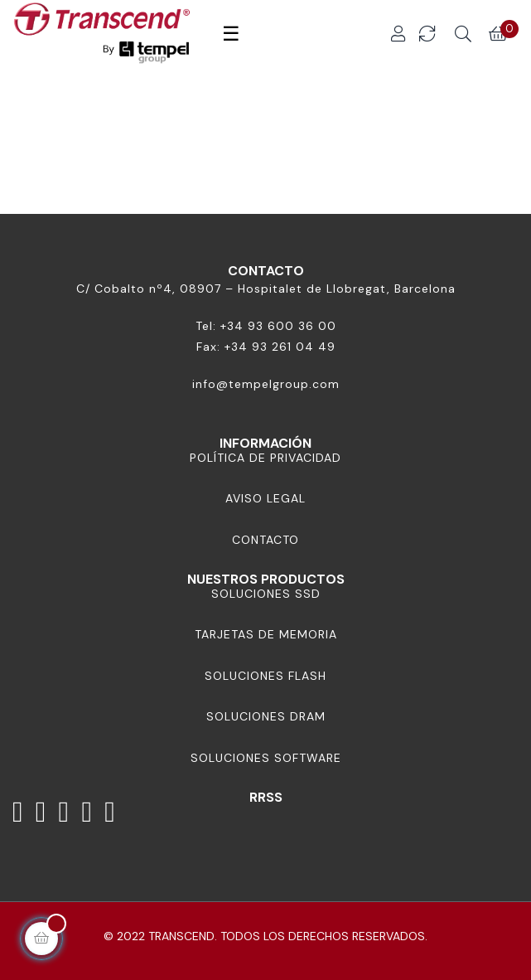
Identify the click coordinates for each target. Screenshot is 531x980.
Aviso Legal (265, 498)
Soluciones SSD (266, 594)
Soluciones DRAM (266, 716)
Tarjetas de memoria (266, 634)
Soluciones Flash (265, 676)
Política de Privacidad (265, 458)
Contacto (265, 540)
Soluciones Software (266, 758)
